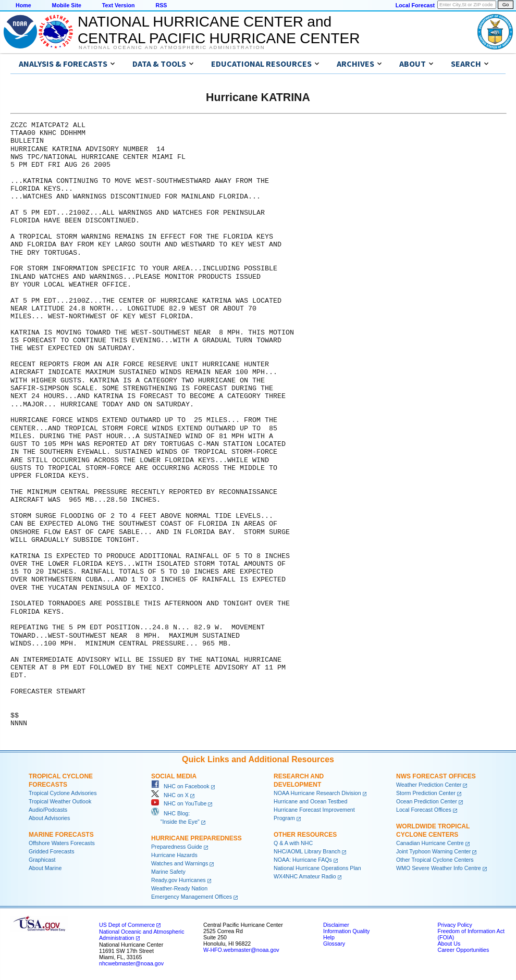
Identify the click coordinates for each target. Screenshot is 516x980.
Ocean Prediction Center (427, 801)
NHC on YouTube (179, 803)
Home (23, 5)
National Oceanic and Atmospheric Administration (172, 47)
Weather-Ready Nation (179, 888)
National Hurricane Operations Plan (317, 868)
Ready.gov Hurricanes (179, 880)
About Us (449, 944)
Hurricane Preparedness (196, 838)
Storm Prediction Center (426, 793)
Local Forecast (415, 5)
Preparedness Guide (177, 847)
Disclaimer (336, 925)
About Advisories (49, 818)
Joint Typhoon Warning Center (433, 851)
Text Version (119, 5)
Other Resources (305, 835)
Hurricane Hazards (174, 855)
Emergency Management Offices (192, 897)
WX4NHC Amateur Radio (305, 876)
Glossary (334, 944)
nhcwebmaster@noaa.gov (131, 963)
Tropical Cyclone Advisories (63, 793)
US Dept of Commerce (127, 925)
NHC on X (170, 795)
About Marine (45, 868)
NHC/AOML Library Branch (307, 851)
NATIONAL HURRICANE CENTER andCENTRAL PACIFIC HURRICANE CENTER (219, 30)
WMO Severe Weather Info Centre (439, 868)
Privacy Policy (454, 925)
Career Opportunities (463, 950)
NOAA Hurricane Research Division (317, 793)
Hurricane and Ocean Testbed (310, 801)
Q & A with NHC (293, 843)
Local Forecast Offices (424, 810)
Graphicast (42, 860)
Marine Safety (168, 872)
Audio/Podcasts (48, 810)
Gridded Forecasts (52, 851)
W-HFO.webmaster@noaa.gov (241, 950)
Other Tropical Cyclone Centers (435, 860)
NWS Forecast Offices (436, 776)
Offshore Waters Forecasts (62, 843)
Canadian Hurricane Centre (430, 843)
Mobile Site (67, 5)
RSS (161, 5)
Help (329, 937)
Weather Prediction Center (429, 785)
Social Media (174, 776)
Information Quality (346, 931)
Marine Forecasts (61, 835)
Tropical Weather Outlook (60, 801)
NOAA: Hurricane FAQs (303, 860)
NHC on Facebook (180, 786)
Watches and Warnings (180, 863)
